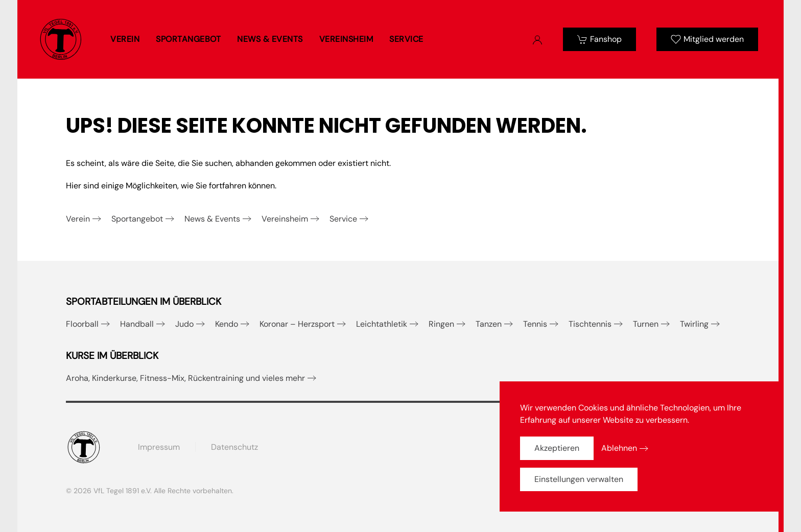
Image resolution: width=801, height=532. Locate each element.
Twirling (694, 324)
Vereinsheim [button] (346, 39)
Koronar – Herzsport (297, 324)
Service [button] (406, 39)
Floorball (82, 324)
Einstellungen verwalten (579, 479)
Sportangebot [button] (188, 39)
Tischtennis (590, 324)
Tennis (535, 324)
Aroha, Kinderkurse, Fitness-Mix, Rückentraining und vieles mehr (185, 378)
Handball (137, 324)
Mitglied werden (707, 39)
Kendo (227, 324)
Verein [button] (125, 39)
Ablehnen (619, 448)
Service (343, 219)
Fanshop (599, 39)
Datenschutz (234, 447)
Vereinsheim (285, 219)
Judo (184, 324)
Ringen (441, 324)
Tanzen (489, 324)
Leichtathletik (382, 324)
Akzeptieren (557, 448)
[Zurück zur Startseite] (61, 39)
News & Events (212, 219)
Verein (78, 219)
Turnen (646, 324)
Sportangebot (137, 219)
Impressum (159, 447)
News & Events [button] (270, 39)
